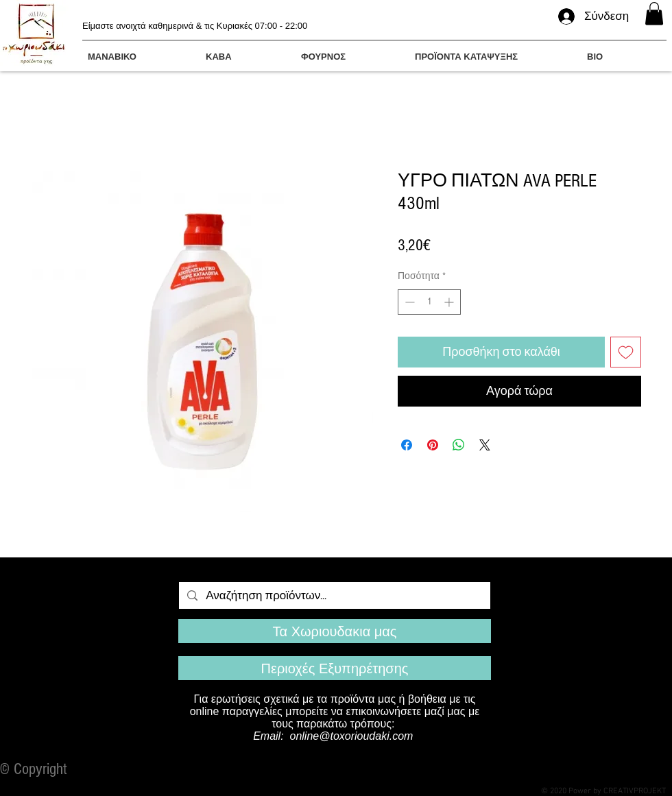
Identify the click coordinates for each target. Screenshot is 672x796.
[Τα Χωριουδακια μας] (335, 631)
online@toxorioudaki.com (352, 736)
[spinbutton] (429, 302)
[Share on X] (485, 445)
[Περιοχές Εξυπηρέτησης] (335, 668)
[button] (654, 13)
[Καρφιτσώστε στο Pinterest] (433, 445)
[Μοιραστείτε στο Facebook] (407, 445)
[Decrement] (408, 302)
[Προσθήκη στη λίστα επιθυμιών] (626, 352)
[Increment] (450, 302)
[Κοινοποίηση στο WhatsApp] (459, 445)
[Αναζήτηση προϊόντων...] (334, 596)
